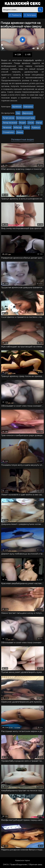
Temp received (10, 123)
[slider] (17, 45)
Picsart (22, 123)
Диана (20, 132)
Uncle (31, 123)
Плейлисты (15, 15)
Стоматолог (8, 132)
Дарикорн (27, 113)
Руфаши (36, 127)
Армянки (17, 107)
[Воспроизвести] (3, 48)
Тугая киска (8, 118)
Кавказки (28, 107)
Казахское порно (22, 860)
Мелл (27, 127)
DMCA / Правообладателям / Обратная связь (23, 865)
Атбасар (18, 127)
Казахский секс (22, 4)
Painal (39, 123)
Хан (18, 113)
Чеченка (7, 127)
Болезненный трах (25, 118)
